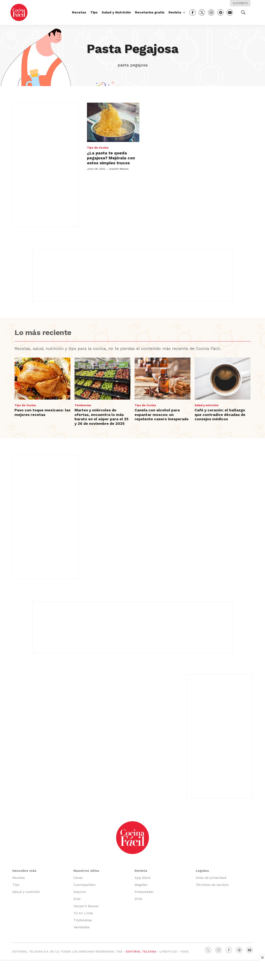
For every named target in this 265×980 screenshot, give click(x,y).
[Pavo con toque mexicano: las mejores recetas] (42, 379)
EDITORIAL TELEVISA (141, 951)
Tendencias (83, 405)
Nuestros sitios (86, 871)
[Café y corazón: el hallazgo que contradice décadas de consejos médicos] (223, 379)
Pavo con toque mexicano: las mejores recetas (42, 412)
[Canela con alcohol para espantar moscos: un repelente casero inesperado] (163, 379)
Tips (94, 12)
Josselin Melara (118, 169)
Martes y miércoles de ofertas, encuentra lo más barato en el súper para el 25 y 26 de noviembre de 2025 (102, 417)
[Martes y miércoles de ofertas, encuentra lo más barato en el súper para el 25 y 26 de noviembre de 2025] (102, 379)
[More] (184, 12)
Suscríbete (240, 3)
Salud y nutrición (207, 405)
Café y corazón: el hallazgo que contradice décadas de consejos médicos (220, 414)
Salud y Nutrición (116, 12)
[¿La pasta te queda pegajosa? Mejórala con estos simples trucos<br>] (113, 122)
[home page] (19, 12)
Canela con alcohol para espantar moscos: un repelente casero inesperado (162, 414)
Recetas (79, 12)
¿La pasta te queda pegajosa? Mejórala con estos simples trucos (111, 158)
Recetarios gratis (150, 12)
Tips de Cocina (98, 148)
